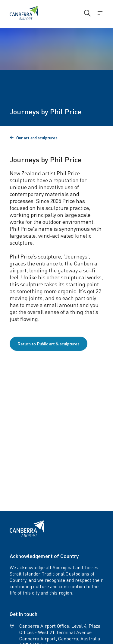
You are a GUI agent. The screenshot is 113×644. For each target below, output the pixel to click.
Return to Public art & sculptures (49, 344)
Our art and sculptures (34, 138)
